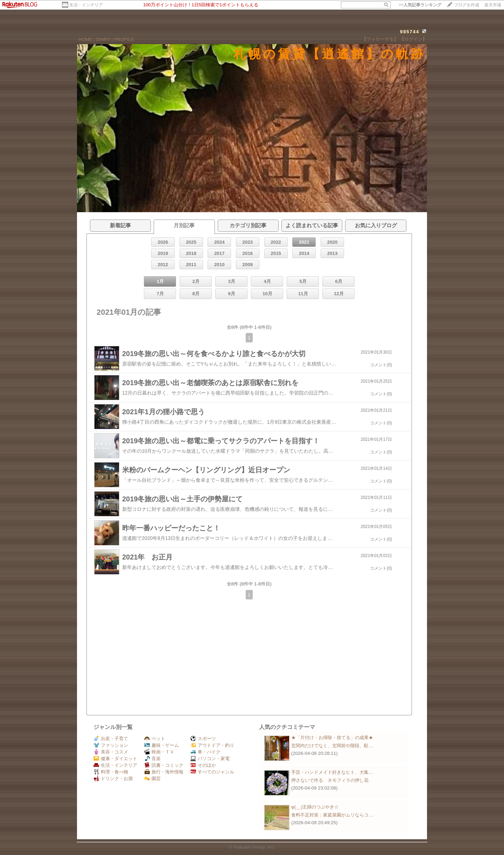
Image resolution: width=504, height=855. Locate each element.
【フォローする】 (380, 39)
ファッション (111, 745)
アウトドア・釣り (212, 745)
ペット (155, 739)
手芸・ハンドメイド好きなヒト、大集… (332, 772)
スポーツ (203, 739)
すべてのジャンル (212, 772)
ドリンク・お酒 (113, 778)
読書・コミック (164, 765)
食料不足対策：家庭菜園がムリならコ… (332, 815)
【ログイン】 (413, 39)
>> (420, 5)
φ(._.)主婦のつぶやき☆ (315, 807)
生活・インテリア (86, 5)
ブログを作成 (467, 5)
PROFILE (124, 39)
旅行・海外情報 (164, 772)
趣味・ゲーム (162, 745)
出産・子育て (111, 739)
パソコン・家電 (210, 759)
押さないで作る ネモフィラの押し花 (330, 780)
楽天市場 (493, 5)
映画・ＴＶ (159, 752)
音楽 (152, 759)
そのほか (203, 765)
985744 (410, 32)
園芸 (152, 778)
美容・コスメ (111, 752)
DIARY (103, 39)
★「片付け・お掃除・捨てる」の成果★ (332, 738)
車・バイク (205, 752)
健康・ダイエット (115, 759)
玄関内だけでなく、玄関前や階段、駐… (332, 746)
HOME (85, 39)
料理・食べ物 (111, 772)
